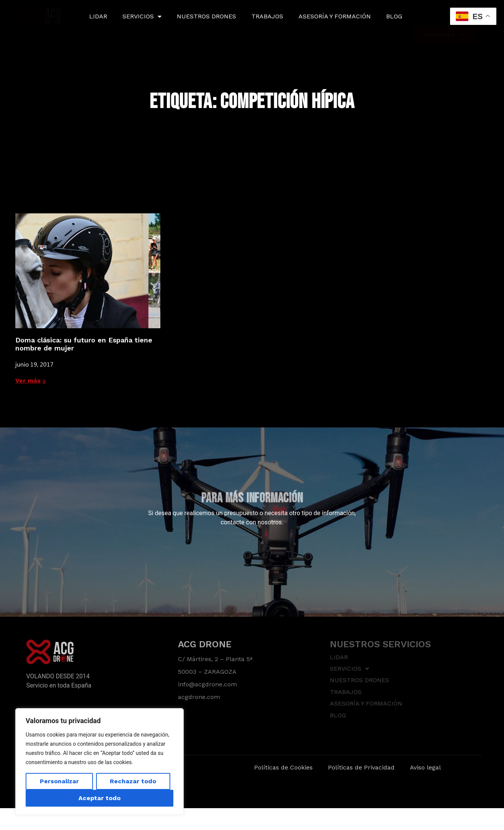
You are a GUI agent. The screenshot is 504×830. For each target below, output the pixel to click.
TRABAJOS (267, 16)
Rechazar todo (133, 781)
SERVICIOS (142, 16)
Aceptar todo (99, 798)
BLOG (394, 16)
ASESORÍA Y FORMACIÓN (335, 16)
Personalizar (59, 781)
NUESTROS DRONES (206, 16)
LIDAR (98, 16)
